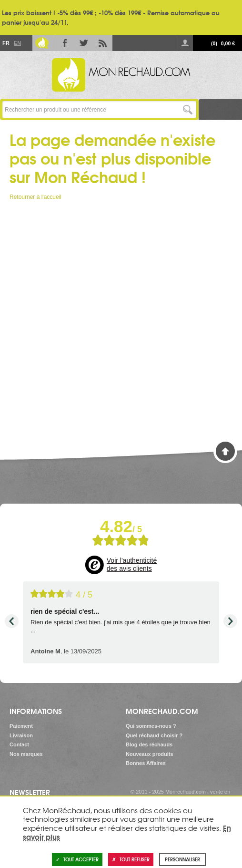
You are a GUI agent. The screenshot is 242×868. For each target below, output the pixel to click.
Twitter (84, 43)
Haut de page (225, 451)
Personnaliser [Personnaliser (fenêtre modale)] (182, 859)
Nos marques (26, 754)
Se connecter (185, 43)
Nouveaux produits (150, 754)
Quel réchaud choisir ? (154, 735)
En (17, 43)
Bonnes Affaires (146, 763)
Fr (6, 43)
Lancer (188, 109)
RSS (103, 43)
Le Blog (42, 43)
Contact (19, 744)
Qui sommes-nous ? (151, 726)
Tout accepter (77, 859)
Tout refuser (131, 859)
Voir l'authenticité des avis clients (132, 565)
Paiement (21, 726)
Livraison (21, 735)
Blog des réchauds (149, 744)
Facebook (65, 43)
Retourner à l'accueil (35, 197)
